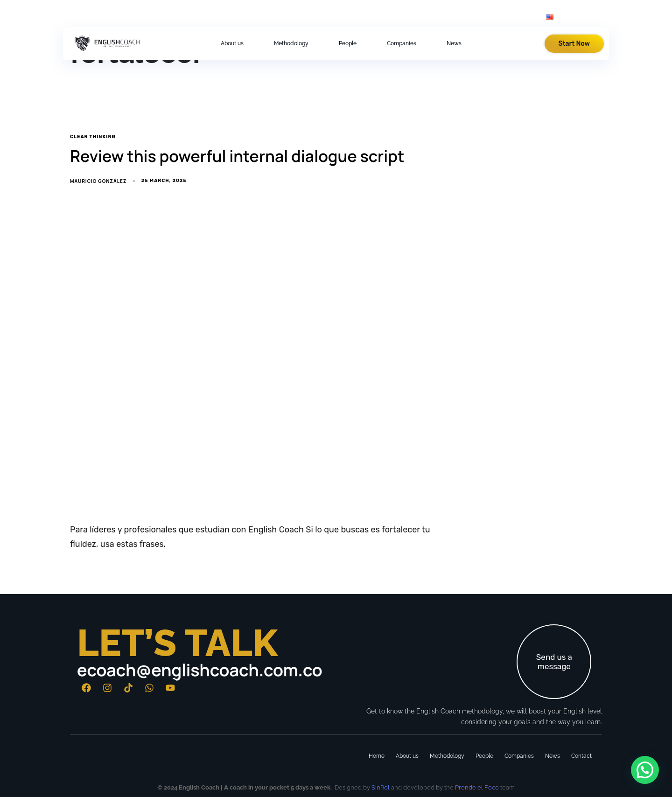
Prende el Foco (476, 787)
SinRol (381, 787)
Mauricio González (98, 181)
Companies (402, 43)
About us (232, 43)
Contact (581, 756)
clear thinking (93, 137)
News (454, 43)
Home (377, 756)
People (348, 43)
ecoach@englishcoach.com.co (200, 670)
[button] (603, 17)
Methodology (291, 43)
